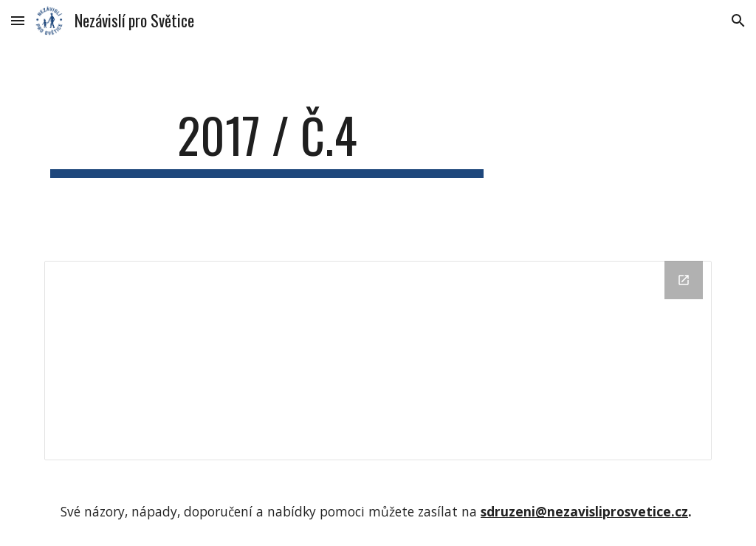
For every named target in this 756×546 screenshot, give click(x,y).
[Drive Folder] (378, 361)
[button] (18, 20)
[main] (267, 142)
